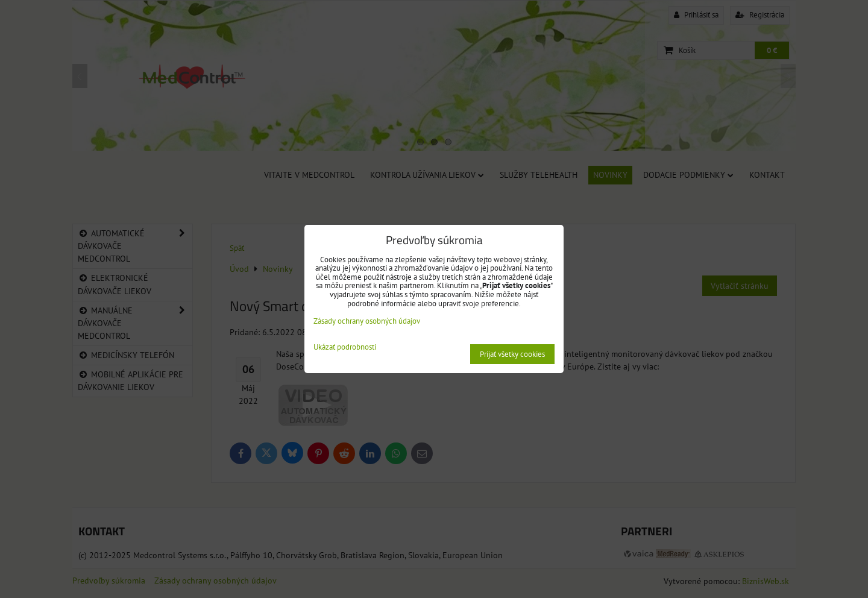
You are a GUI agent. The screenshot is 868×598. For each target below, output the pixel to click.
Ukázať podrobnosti (345, 348)
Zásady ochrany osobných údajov (367, 321)
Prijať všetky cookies (512, 354)
